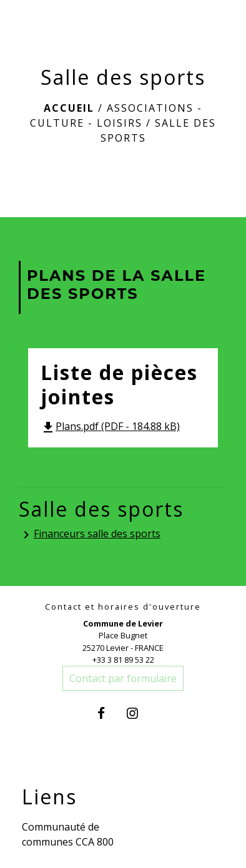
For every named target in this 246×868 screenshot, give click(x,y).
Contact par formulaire (123, 678)
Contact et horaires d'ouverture (123, 607)
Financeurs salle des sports (90, 534)
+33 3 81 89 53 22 (123, 660)
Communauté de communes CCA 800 (68, 834)
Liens (49, 797)
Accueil (69, 108)
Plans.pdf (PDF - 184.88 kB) (110, 426)
